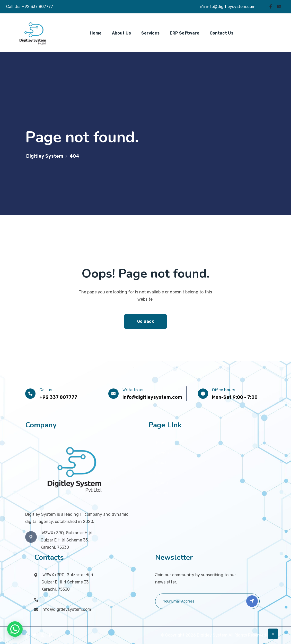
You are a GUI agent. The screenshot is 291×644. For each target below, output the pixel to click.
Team (160, 473)
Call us (46, 390)
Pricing (161, 483)
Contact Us (222, 33)
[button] (15, 629)
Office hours (224, 390)
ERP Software (185, 33)
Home (96, 33)
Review (161, 493)
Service (162, 452)
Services (150, 33)
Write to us (133, 390)
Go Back (145, 321)
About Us (121, 33)
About (160, 463)
